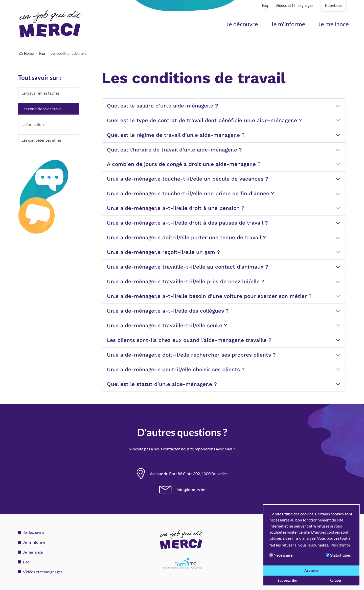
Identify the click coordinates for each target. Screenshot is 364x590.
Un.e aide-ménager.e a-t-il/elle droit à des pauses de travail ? (187, 223)
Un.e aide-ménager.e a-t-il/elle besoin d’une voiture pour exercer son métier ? (209, 296)
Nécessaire (281, 555)
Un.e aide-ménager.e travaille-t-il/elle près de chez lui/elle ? (186, 281)
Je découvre (242, 24)
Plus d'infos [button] (340, 545)
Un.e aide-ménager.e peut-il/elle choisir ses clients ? (176, 369)
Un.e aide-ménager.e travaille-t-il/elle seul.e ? (167, 325)
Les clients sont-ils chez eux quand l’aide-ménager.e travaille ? (189, 340)
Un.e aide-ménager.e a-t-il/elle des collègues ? (168, 311)
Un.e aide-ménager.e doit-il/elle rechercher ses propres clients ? (191, 355)
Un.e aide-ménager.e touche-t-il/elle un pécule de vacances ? (188, 179)
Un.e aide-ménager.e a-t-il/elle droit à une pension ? (176, 208)
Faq (265, 5)
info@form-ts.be (191, 489)
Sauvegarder (287, 580)
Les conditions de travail (42, 109)
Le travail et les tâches (40, 93)
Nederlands (333, 6)
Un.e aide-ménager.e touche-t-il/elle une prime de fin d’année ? (190, 193)
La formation (33, 124)
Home (29, 53)
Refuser (335, 580)
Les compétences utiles (41, 140)
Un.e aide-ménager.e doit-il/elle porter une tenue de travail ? (186, 237)
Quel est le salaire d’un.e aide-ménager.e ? (163, 106)
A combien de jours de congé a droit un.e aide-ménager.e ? (184, 164)
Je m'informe (288, 24)
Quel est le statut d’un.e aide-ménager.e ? (162, 384)
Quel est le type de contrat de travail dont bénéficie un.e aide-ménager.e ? (204, 120)
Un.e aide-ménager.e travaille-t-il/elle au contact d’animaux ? (188, 267)
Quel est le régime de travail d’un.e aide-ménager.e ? (176, 135)
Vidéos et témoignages (294, 5)
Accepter (312, 570)
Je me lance (333, 24)
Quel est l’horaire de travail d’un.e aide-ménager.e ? (174, 150)
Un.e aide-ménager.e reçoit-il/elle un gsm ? (163, 252)
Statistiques (338, 555)
